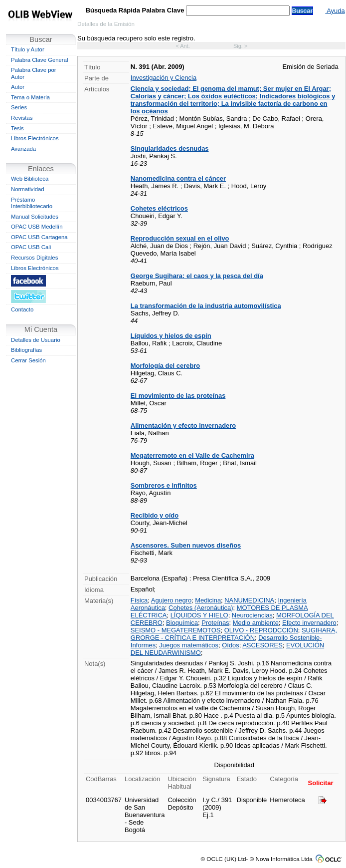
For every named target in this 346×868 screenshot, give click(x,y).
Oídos (231, 645)
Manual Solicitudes (35, 217)
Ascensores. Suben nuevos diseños (186, 545)
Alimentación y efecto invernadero (183, 426)
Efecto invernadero (309, 623)
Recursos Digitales (34, 258)
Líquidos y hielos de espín (171, 336)
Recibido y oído (155, 515)
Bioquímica (182, 623)
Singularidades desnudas (170, 148)
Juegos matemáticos (189, 645)
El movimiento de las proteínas (178, 396)
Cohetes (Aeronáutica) (201, 608)
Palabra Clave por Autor (34, 73)
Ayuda (335, 11)
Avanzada (23, 149)
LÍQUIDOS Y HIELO (199, 615)
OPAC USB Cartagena (39, 237)
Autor (18, 87)
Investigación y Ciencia (164, 78)
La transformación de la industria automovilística (206, 306)
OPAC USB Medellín (37, 227)
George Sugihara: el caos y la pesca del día (197, 276)
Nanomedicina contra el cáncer (178, 178)
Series (19, 107)
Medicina (208, 600)
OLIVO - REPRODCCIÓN (261, 630)
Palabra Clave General (39, 60)
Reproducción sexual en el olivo (180, 238)
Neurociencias (252, 615)
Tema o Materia (30, 97)
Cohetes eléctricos (159, 208)
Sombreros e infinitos (164, 485)
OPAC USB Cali (31, 247)
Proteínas (215, 623)
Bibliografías (26, 350)
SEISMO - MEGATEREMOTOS (176, 630)
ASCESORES (262, 645)
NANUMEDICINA (249, 600)
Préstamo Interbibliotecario (32, 203)
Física (139, 600)
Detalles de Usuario (36, 340)
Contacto (22, 309)
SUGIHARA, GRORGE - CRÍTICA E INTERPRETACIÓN (234, 634)
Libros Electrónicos (35, 138)
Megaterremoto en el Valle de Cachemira (192, 455)
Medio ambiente (256, 623)
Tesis (17, 128)
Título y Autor (28, 49)
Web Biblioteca (30, 179)
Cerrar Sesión (28, 360)
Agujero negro (171, 600)
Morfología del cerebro (165, 366)
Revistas (22, 118)
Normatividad (28, 189)
